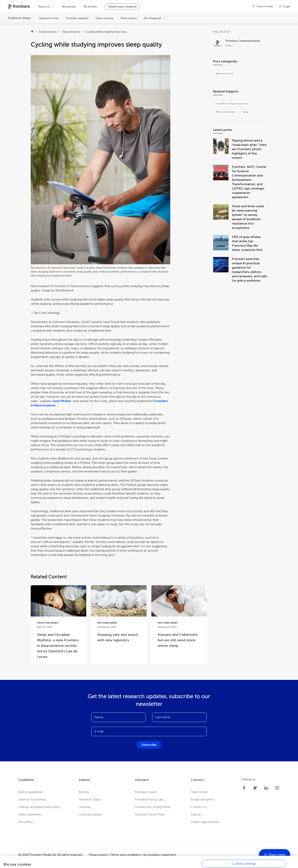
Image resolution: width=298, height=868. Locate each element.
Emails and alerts (202, 799)
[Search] (261, 6)
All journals (69, 7)
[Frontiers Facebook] (244, 788)
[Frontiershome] (19, 6)
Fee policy (26, 822)
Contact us (199, 807)
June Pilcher (62, 401)
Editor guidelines (30, 814)
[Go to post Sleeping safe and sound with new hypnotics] (119, 616)
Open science (105, 18)
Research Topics (90, 799)
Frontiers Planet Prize (150, 814)
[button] (100, 160)
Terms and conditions (126, 855)
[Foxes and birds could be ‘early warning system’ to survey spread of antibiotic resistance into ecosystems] (222, 217)
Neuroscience (71, 32)
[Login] (285, 6)
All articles (90, 7)
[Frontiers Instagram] (277, 788)
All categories (153, 18)
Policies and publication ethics (40, 807)
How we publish (90, 814)
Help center (199, 792)
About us (44, 7)
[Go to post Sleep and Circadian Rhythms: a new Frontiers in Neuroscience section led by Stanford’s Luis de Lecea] (59, 625)
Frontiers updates (77, 18)
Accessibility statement (160, 855)
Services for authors (32, 799)
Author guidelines (31, 792)
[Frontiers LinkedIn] (266, 788)
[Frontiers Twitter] (255, 788)
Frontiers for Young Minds (153, 807)
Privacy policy (99, 855)
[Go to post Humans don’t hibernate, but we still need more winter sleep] (179, 619)
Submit (196, 814)
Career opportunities (205, 822)
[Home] (32, 32)
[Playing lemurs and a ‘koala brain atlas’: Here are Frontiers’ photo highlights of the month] (222, 149)
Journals (85, 807)
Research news (49, 18)
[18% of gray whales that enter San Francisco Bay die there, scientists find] (222, 243)
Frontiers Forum (146, 792)
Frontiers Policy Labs (149, 799)
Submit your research (122, 7)
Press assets (129, 18)
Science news (48, 32)
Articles (84, 792)
